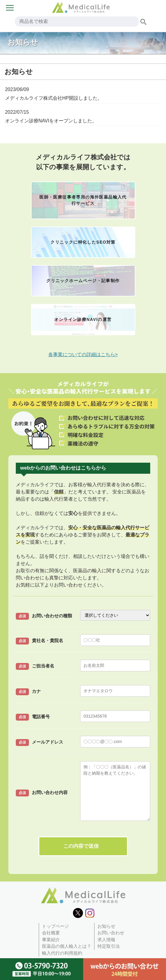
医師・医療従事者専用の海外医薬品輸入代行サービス (83, 200)
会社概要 (51, 933)
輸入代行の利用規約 (62, 953)
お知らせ (106, 926)
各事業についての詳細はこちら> (83, 354)
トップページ (55, 926)
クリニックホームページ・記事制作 (83, 281)
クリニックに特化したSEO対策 (83, 242)
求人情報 (106, 940)
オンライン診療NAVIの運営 (83, 319)
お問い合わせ (111, 933)
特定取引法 (109, 946)
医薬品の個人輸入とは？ (67, 946)
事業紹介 (51, 940)
